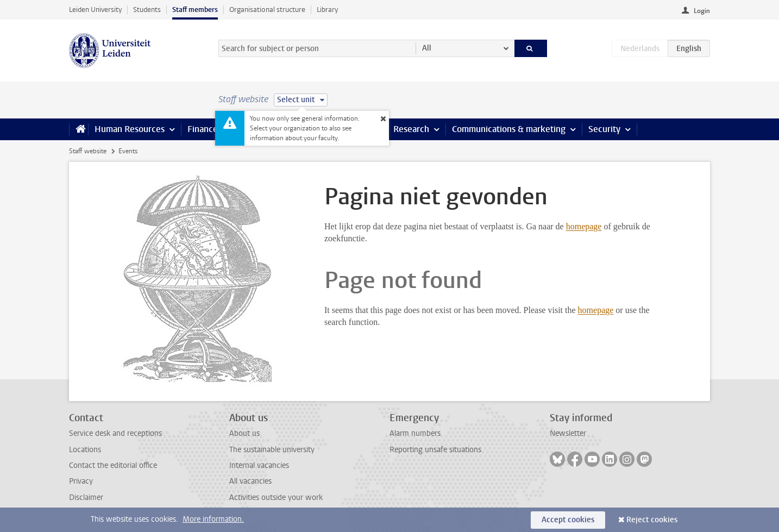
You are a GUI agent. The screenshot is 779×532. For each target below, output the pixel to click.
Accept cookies (568, 520)
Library (327, 10)
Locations (85, 450)
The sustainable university (272, 450)
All (427, 48)
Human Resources (130, 129)
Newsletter (568, 433)
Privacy (81, 481)
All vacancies (250, 481)
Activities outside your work (276, 497)
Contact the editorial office (113, 465)
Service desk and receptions (115, 433)
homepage (584, 226)
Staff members (195, 10)
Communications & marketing (509, 129)
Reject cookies (652, 520)
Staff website (88, 151)
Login (702, 11)
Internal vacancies (259, 465)
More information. (213, 519)
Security (604, 129)
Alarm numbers (415, 433)
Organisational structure (267, 10)
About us (244, 433)
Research (411, 129)
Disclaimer (86, 497)
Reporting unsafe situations (435, 450)
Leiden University (95, 10)
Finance (203, 129)
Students (147, 10)
